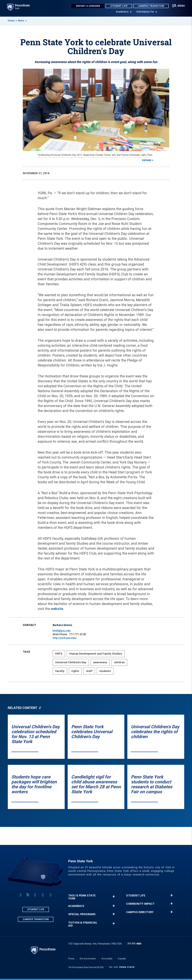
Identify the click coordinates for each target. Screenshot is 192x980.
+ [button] (114, 897)
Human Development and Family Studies (96, 654)
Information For (145, 12)
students (105, 671)
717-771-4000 (134, 944)
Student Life (119, 6)
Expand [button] (147, 160)
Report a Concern (88, 6)
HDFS (59, 654)
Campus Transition (151, 6)
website (57, 609)
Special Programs (82, 914)
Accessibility (107, 959)
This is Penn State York (82, 897)
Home (11, 21)
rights (75, 671)
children (119, 662)
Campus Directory (140, 912)
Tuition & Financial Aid (83, 924)
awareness (100, 662)
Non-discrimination (88, 959)
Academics (122, 12)
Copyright (122, 959)
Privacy (71, 959)
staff (89, 671)
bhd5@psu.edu (62, 631)
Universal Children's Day (71, 662)
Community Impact (140, 904)
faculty (60, 671)
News (21, 21)
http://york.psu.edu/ (65, 638)
